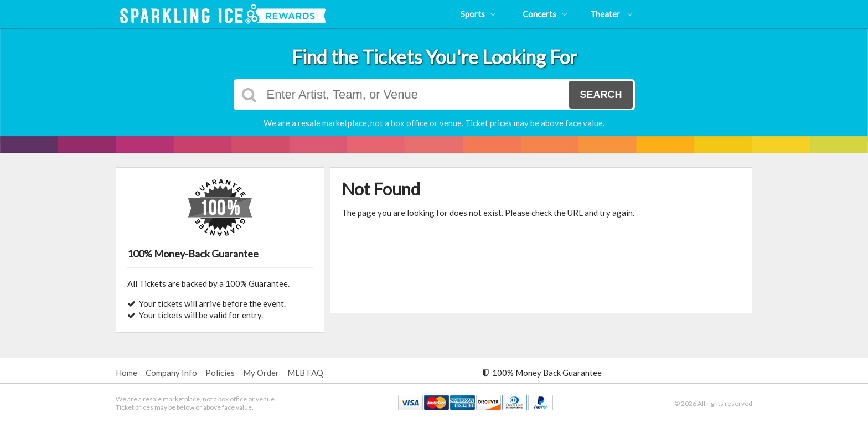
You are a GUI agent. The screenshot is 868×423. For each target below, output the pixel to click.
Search (601, 95)
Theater (611, 14)
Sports (478, 14)
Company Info (171, 373)
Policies (220, 373)
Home (126, 373)
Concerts (545, 14)
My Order (261, 373)
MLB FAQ (305, 373)
